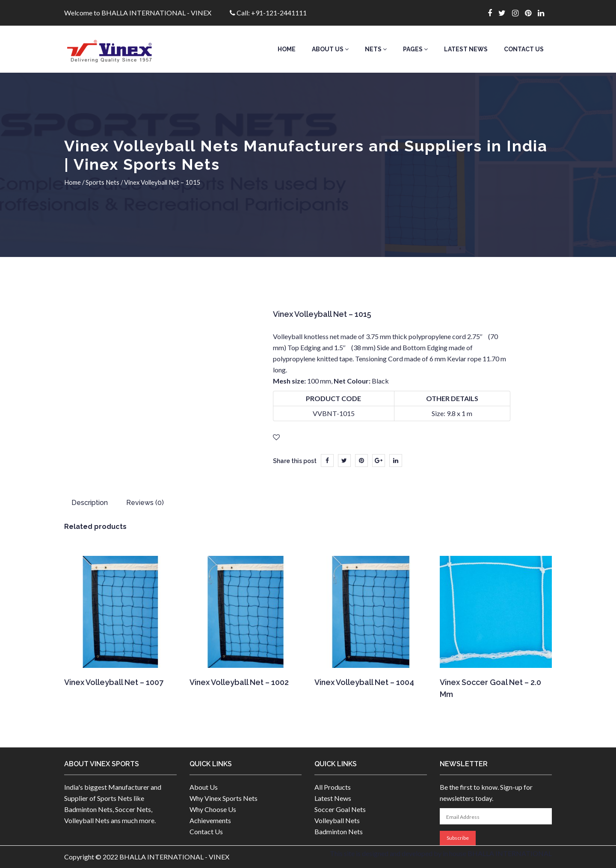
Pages (415, 49)
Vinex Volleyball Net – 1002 (239, 682)
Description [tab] (90, 503)
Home (287, 49)
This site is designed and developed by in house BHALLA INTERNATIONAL (441, 853)
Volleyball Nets (337, 820)
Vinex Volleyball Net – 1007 (114, 682)
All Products (333, 787)
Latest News (466, 49)
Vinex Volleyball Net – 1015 (322, 314)
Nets (376, 49)
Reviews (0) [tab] (145, 503)
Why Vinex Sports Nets (224, 798)
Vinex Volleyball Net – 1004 (364, 682)
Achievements (210, 820)
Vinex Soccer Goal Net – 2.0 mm (490, 688)
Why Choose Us (213, 809)
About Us (330, 49)
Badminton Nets (339, 831)
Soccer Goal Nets (340, 809)
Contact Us (524, 49)
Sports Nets (102, 182)
